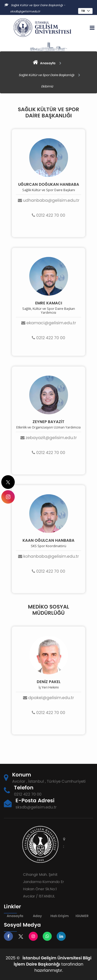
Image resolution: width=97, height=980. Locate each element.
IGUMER (82, 916)
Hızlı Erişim (60, 916)
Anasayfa (15, 916)
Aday (37, 916)
